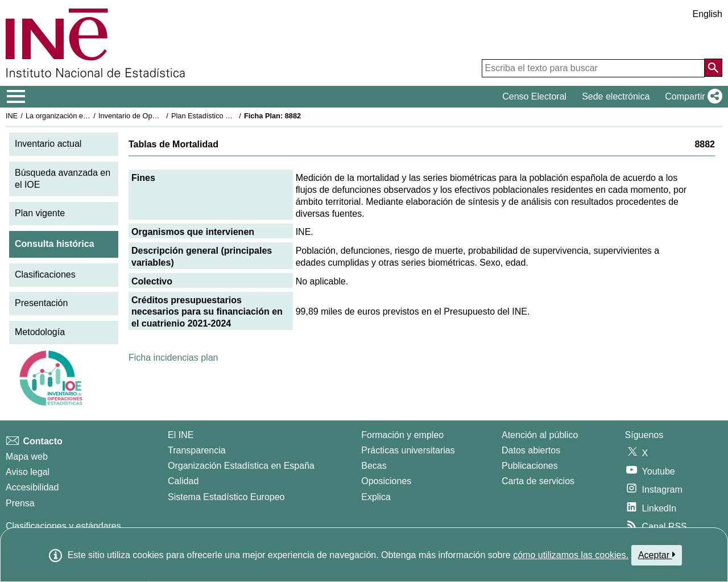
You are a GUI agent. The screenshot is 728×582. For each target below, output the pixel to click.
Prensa (20, 503)
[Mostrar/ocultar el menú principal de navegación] (16, 97)
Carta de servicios (538, 481)
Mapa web (27, 457)
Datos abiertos (531, 450)
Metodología (40, 332)
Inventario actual (48, 144)
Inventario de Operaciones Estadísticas (162, 116)
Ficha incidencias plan (173, 358)
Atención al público (540, 435)
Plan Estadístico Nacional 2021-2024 (231, 116)
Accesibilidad (32, 487)
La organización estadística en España (88, 116)
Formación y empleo (402, 435)
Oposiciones (386, 481)
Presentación (41, 303)
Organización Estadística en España (241, 466)
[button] (691, 97)
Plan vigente (40, 213)
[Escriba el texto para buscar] (593, 68)
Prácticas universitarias (408, 450)
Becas (374, 466)
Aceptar (657, 555)
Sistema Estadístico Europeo (226, 497)
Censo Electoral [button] (534, 96)
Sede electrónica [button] (616, 96)
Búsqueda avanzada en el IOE (63, 179)
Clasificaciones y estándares (63, 526)
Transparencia (197, 450)
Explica (376, 497)
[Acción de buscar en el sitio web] (713, 68)
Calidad (183, 481)
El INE (181, 435)
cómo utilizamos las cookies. (571, 555)
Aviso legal (28, 472)
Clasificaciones (45, 275)
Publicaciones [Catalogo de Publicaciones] (530, 466)
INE (12, 116)
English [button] (708, 14)
